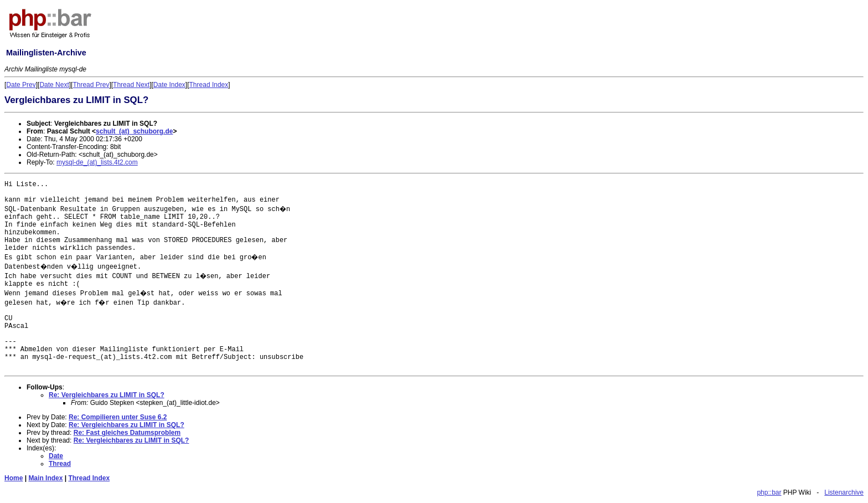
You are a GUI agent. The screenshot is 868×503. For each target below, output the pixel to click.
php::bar (769, 492)
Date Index (169, 85)
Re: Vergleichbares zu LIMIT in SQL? (107, 395)
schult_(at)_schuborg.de (134, 131)
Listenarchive (844, 492)
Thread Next (131, 85)
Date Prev (21, 85)
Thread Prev (91, 85)
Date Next (54, 85)
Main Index (45, 478)
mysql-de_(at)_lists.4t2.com (97, 162)
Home (14, 478)
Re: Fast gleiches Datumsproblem (127, 433)
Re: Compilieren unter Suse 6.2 (118, 417)
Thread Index (209, 85)
